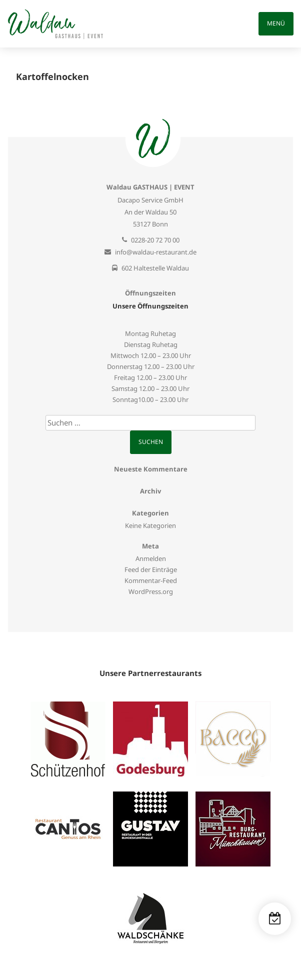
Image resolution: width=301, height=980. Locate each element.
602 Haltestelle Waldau (155, 268)
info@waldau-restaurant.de (156, 252)
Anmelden (151, 558)
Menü (276, 23)
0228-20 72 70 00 (155, 240)
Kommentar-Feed (151, 580)
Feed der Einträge (151, 569)
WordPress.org (151, 591)
